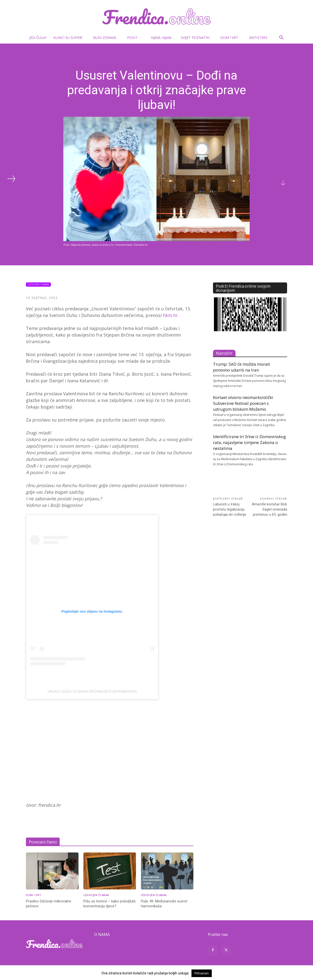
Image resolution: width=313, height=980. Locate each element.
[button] (281, 38)
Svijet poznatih (197, 38)
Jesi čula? (38, 38)
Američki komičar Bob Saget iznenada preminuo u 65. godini (269, 509)
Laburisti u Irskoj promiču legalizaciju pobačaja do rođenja (229, 509)
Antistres (258, 38)
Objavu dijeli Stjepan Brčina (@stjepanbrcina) (92, 691)
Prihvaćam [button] (202, 973)
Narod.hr (224, 353)
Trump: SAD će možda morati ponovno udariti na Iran (242, 367)
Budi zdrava (107, 38)
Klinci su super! (70, 38)
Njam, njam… (162, 38)
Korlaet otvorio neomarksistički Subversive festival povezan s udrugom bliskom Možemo (243, 403)
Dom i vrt (231, 38)
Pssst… (136, 38)
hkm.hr (170, 315)
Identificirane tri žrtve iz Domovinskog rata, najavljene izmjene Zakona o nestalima (249, 442)
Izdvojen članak (38, 285)
